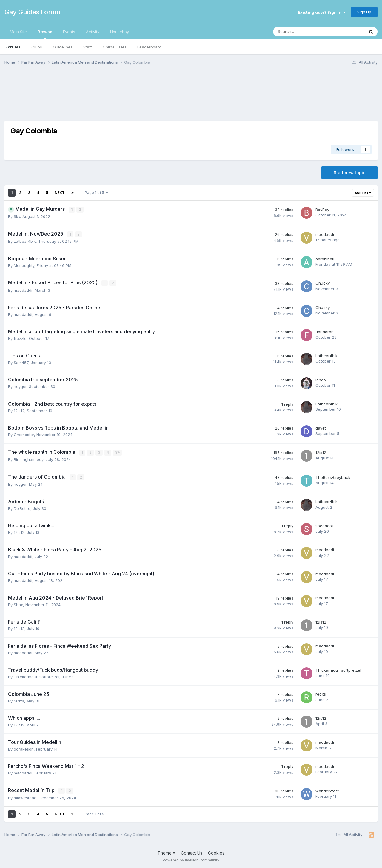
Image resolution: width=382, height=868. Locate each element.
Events (69, 32)
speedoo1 (324, 525)
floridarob (325, 331)
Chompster (24, 434)
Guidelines (63, 47)
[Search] (303, 32)
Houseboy (120, 32)
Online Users (115, 47)
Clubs (37, 47)
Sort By (363, 193)
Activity (93, 32)
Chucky (323, 283)
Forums (13, 47)
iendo (321, 379)
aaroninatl (325, 259)
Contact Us (192, 852)
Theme (166, 852)
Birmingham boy (29, 459)
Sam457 (21, 362)
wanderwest (327, 790)
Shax (18, 604)
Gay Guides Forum (32, 12)
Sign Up (364, 12)
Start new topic (349, 173)
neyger (20, 386)
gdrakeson (24, 748)
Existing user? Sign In (322, 12)
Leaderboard (149, 47)
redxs (19, 700)
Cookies (216, 852)
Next (60, 193)
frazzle (20, 338)
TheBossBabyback (333, 476)
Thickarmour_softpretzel (37, 676)
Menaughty (24, 265)
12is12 (19, 410)
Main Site (18, 32)
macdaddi (325, 234)
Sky (17, 216)
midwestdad (25, 797)
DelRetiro (22, 508)
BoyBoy (322, 210)
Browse (45, 34)
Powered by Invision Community (191, 859)
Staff (88, 47)
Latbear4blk (25, 241)
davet (321, 427)
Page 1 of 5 (96, 193)
